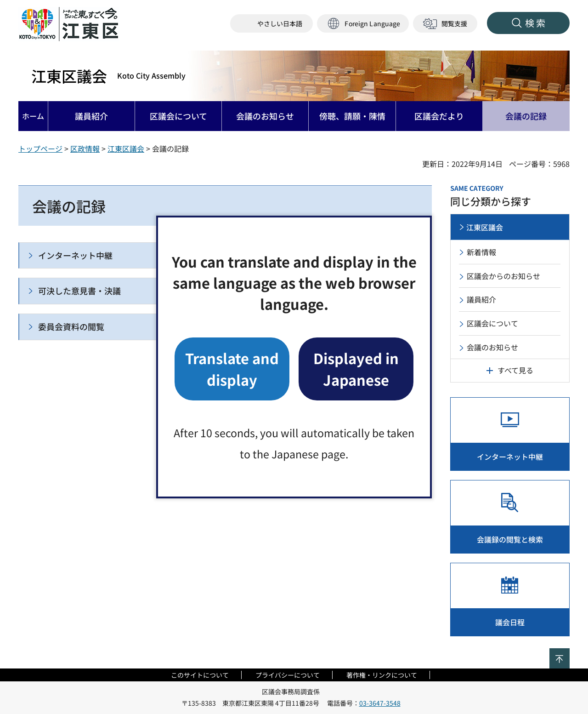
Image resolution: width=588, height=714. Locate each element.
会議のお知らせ (492, 347)
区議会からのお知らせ (503, 276)
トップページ (40, 149)
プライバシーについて (288, 675)
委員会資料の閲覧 (71, 326)
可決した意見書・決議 (79, 291)
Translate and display (232, 368)
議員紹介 (481, 299)
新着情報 (481, 252)
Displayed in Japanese (356, 368)
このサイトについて (200, 675)
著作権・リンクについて (382, 675)
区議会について (492, 323)
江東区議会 (108, 76)
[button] (363, 24)
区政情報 (85, 149)
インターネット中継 (75, 255)
